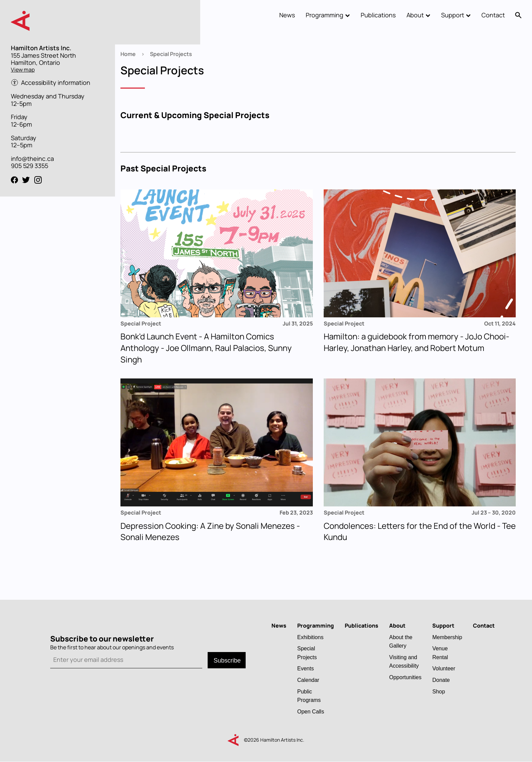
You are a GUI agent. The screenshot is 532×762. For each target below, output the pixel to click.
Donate (441, 680)
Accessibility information (56, 83)
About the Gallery (401, 642)
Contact (493, 15)
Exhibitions (310, 637)
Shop (439, 691)
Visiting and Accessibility (404, 662)
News (287, 15)
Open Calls (311, 711)
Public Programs (309, 696)
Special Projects (307, 653)
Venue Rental (440, 653)
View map (23, 70)
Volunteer (444, 668)
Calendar (308, 680)
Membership (447, 637)
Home (128, 54)
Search (518, 15)
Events (306, 668)
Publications (378, 15)
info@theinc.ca (32, 159)
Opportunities (405, 677)
